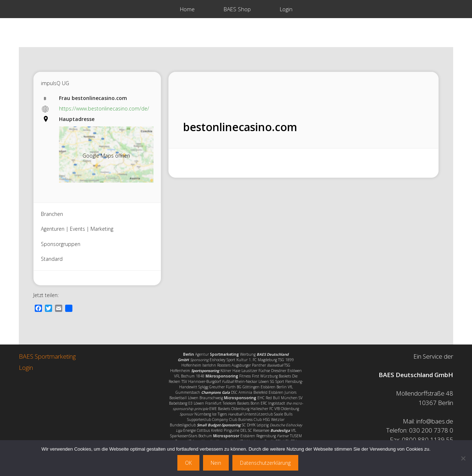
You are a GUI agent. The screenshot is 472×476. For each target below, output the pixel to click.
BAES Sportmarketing (47, 356)
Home (187, 9)
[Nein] (463, 458)
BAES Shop (237, 9)
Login (286, 9)
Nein (216, 463)
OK (188, 463)
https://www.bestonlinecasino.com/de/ (104, 108)
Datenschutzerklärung (265, 463)
